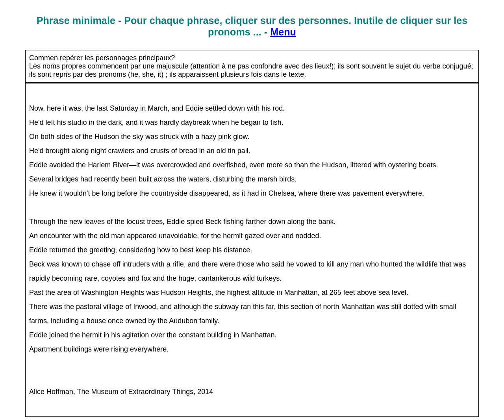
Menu (283, 32)
